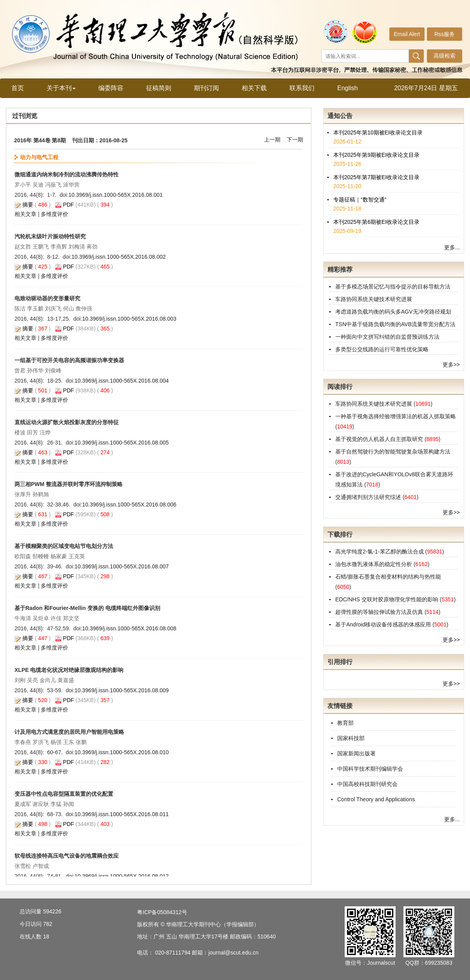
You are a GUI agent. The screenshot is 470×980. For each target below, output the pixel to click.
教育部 (345, 723)
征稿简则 (159, 88)
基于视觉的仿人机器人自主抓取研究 (380, 439)
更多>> (451, 365)
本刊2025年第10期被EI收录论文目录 (378, 140)
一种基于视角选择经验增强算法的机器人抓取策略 (396, 416)
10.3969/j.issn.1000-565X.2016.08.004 (122, 381)
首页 (18, 88)
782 (48, 924)
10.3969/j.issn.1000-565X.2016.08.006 (129, 505)
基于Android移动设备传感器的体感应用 (384, 624)
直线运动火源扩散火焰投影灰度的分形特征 (67, 422)
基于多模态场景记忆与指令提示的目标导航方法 (393, 287)
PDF (69, 205)
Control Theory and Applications (376, 799)
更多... (452, 247)
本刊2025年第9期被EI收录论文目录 (376, 162)
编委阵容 (111, 88)
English (347, 88)
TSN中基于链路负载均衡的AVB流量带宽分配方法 (395, 324)
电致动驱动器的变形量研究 (47, 298)
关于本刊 (61, 88)
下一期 (295, 140)
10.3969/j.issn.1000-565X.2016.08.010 (122, 752)
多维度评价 (54, 214)
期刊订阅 (206, 88)
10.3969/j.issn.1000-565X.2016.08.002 (119, 257)
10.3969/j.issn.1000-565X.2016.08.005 (122, 443)
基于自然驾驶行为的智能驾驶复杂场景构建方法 (393, 452)
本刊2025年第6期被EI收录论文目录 (376, 229)
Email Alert (407, 34)
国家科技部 (351, 738)
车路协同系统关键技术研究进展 (374, 299)
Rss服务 (445, 34)
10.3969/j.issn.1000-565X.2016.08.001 (116, 195)
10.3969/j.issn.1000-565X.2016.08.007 (122, 566)
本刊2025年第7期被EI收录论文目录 (376, 184)
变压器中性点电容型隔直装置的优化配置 (64, 794)
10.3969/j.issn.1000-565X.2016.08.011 (122, 814)
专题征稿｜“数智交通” (360, 207)
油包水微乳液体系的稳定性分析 (374, 564)
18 (46, 936)
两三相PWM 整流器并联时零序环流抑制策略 (69, 484)
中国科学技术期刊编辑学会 (370, 769)
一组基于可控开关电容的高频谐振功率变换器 (69, 360)
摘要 (28, 205)
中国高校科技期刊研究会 (367, 784)
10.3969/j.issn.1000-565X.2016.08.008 (129, 628)
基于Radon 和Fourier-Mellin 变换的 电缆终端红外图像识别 (87, 608)
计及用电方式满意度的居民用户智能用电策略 (69, 732)
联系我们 (302, 88)
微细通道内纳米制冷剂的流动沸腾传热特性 (67, 174)
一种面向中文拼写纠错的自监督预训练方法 (387, 337)
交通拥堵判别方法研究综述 (369, 497)
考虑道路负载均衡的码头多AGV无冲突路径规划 (393, 312)
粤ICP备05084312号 (162, 912)
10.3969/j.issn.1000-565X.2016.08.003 (129, 319)
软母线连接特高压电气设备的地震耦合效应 (67, 856)
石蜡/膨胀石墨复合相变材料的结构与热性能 (388, 577)
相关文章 (25, 214)
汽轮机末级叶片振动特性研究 (50, 236)
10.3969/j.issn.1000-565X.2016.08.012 (122, 876)
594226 (52, 911)
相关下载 (254, 88)
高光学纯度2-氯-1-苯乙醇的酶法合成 (380, 552)
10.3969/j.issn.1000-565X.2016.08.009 (122, 690)
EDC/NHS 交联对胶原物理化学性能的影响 (388, 599)
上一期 (272, 140)
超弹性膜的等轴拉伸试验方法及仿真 (380, 612)
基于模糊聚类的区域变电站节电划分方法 (64, 546)
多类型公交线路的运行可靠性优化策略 (382, 349)
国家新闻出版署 (356, 753)
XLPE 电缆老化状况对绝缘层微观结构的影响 (69, 670)
